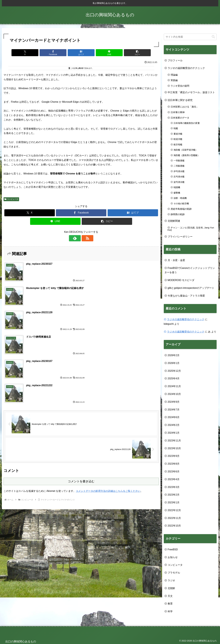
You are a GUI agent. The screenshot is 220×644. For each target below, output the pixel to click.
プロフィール (175, 60)
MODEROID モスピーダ (181, 280)
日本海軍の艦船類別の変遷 (187, 123)
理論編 (174, 75)
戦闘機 (177, 187)
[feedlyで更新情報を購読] (78, 238)
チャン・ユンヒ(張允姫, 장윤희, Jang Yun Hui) (191, 229)
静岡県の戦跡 (178, 214)
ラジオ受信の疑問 (180, 86)
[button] (133, 53)
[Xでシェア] (29, 53)
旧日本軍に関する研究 (180, 100)
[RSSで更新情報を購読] (85, 238)
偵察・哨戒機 (180, 198)
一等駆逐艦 (179, 161)
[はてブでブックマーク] (81, 53)
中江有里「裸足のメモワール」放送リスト (191, 92)
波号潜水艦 (179, 182)
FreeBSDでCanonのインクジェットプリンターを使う (190, 270)
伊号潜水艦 (179, 171)
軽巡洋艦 (178, 139)
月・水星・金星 (176, 260)
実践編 (174, 80)
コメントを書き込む (81, 409)
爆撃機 (177, 193)
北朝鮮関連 (174, 221)
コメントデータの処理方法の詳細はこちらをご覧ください (108, 418)
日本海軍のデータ (180, 118)
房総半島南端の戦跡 (181, 209)
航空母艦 (178, 145)
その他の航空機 (181, 204)
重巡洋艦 (178, 134)
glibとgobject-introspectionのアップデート (191, 288)
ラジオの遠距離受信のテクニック (186, 68)
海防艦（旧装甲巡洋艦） (186, 150)
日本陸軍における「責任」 (185, 107)
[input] (190, 37)
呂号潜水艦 (179, 177)
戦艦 (176, 128)
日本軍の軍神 (178, 112)
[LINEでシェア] (107, 53)
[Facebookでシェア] (55, 53)
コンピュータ (11, 199)
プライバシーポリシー (180, 237)
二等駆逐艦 (179, 166)
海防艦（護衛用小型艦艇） (187, 155)
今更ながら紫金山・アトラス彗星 (186, 296)
